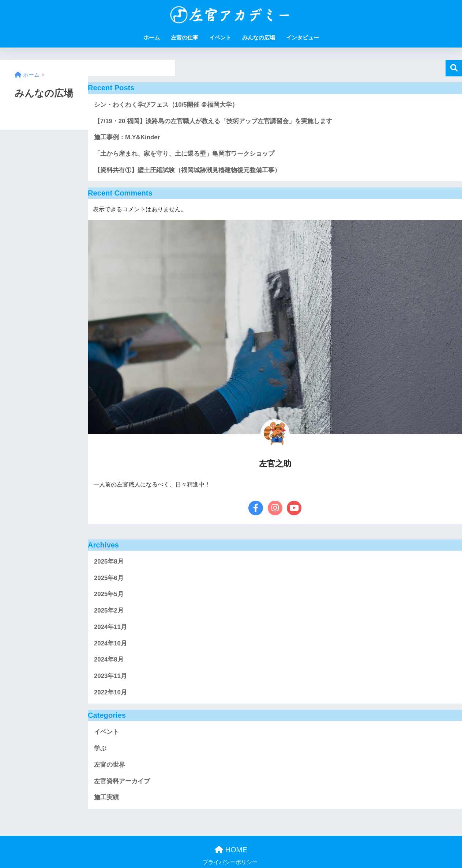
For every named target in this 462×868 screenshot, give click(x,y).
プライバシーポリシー (230, 862)
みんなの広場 (259, 37)
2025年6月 (109, 578)
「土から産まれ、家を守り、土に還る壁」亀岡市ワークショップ (184, 154)
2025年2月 (109, 611)
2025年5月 (109, 594)
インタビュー (303, 37)
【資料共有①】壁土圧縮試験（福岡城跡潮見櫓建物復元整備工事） (187, 170)
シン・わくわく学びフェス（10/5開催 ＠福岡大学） (166, 105)
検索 (454, 68)
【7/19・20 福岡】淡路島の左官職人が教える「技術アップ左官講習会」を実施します (213, 121)
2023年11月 (110, 676)
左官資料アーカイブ (122, 781)
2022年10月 (110, 692)
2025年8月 (109, 562)
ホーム (152, 37)
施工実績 (106, 797)
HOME (231, 850)
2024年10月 (110, 643)
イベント (220, 37)
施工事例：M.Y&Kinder (127, 137)
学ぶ (100, 748)
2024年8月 (109, 659)
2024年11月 (110, 627)
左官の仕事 (185, 37)
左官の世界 (110, 765)
